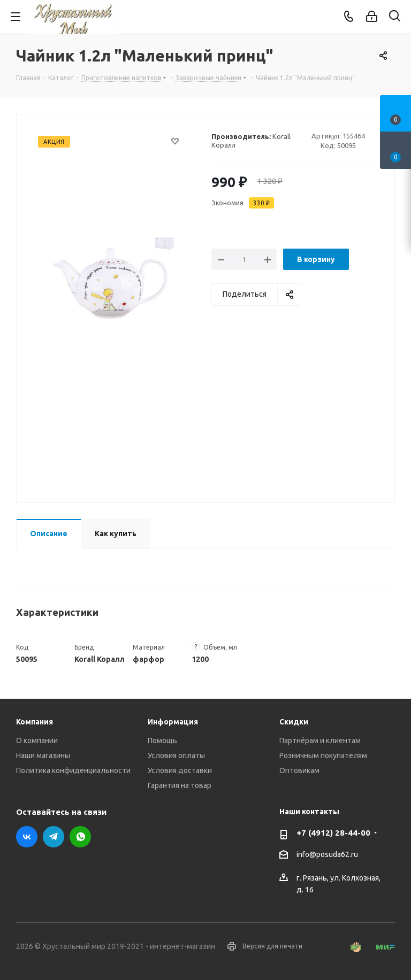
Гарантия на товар (180, 785)
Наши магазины (43, 755)
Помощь (162, 740)
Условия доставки (180, 770)
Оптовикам (299, 770)
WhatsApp (80, 837)
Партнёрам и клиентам (320, 740)
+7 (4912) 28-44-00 (333, 833)
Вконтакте (27, 837)
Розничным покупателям (323, 755)
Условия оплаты (176, 755)
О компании (37, 740)
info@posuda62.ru (327, 854)
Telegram (54, 837)
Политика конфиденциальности (73, 770)
